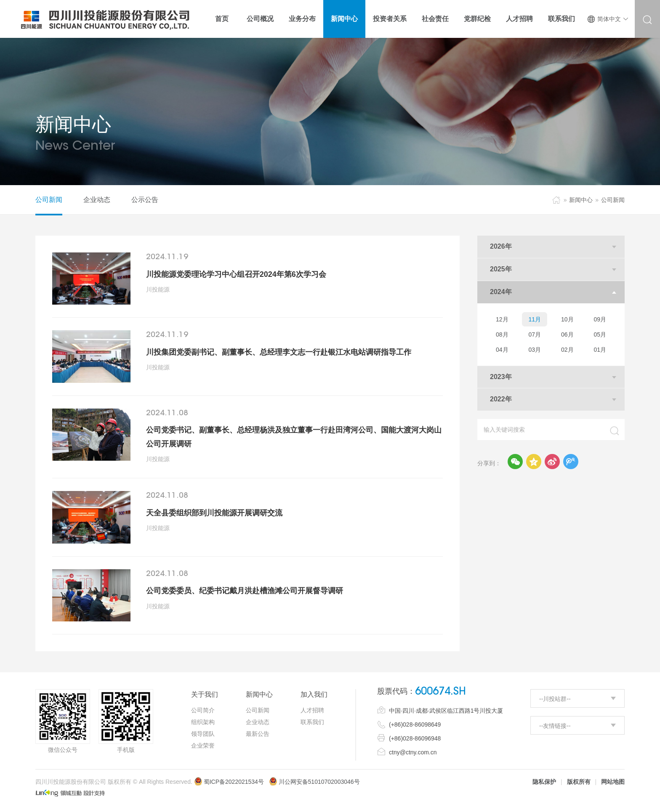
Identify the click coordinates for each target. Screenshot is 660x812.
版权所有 (579, 782)
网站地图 (613, 782)
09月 (600, 319)
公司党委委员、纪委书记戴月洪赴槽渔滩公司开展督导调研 (245, 591)
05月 (600, 334)
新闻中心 (581, 200)
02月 (567, 350)
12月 (502, 319)
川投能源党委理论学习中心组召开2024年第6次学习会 (236, 274)
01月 (600, 350)
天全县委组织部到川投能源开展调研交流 (214, 513)
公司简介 (203, 710)
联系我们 (312, 722)
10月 (567, 319)
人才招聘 (312, 710)
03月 (535, 350)
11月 (535, 319)
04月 (502, 350)
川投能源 (158, 289)
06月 (567, 334)
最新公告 (258, 734)
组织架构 (203, 722)
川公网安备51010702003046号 (319, 782)
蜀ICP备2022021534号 (229, 782)
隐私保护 (544, 782)
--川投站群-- (555, 699)
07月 (535, 334)
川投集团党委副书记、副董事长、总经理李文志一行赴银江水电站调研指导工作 (279, 352)
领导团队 (203, 734)
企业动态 (97, 200)
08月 (502, 334)
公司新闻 (49, 200)
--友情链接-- (555, 726)
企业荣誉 (203, 746)
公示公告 (145, 200)
